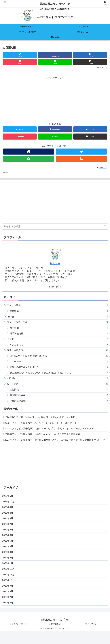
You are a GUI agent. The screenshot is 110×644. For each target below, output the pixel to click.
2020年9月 (8, 598)
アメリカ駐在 (57, 305)
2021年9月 (8, 540)
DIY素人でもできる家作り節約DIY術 (59, 358)
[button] (105, 226)
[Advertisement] (55, 99)
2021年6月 (8, 545)
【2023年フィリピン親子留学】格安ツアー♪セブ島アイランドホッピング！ (43, 427)
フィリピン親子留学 (57, 323)
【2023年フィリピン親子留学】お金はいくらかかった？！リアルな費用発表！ (45, 438)
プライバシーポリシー (19, 636)
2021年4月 (8, 557)
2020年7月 (8, 609)
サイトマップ (91, 636)
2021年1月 (8, 574)
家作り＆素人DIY (57, 352)
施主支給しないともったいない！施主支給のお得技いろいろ (59, 375)
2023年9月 (8, 516)
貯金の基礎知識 (59, 404)
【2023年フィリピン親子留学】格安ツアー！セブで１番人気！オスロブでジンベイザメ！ (51, 433)
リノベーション (59, 363)
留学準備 (59, 329)
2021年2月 (8, 569)
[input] (55, 227)
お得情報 (59, 392)
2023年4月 (8, 522)
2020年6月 (8, 615)
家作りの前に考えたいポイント (59, 369)
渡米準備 (59, 311)
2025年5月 (8, 505)
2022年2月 (8, 534)
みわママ (55, 263)
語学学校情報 (59, 334)
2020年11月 (9, 586)
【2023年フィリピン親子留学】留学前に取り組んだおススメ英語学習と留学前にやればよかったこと (54, 446)
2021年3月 (8, 563)
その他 (57, 317)
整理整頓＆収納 (59, 398)
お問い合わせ (55, 636)
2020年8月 (8, 604)
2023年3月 (8, 528)
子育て (57, 340)
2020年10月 (9, 592)
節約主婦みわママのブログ (55, 4)
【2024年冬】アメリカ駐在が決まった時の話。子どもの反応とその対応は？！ (45, 421)
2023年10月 (9, 511)
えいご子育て (59, 346)
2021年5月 (8, 551)
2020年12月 (9, 580)
